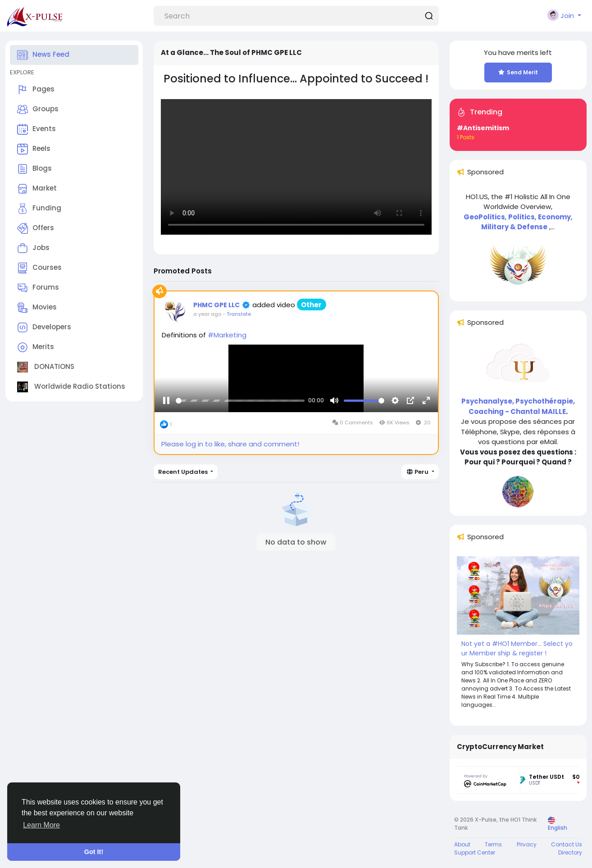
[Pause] (166, 402)
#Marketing (227, 335)
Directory (570, 852)
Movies (37, 308)
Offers (36, 228)
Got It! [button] (94, 852)
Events (36, 129)
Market (37, 189)
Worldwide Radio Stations (71, 387)
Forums (38, 288)
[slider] (240, 402)
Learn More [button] (41, 825)
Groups (38, 109)
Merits (36, 347)
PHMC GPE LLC (216, 305)
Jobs (33, 248)
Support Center (475, 852)
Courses (39, 268)
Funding (39, 209)
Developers (44, 327)
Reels (34, 149)
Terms (493, 844)
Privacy (527, 844)
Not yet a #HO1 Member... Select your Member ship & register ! (517, 648)
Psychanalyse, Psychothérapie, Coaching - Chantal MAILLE (518, 406)
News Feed (43, 55)
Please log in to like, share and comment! (230, 444)
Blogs (34, 169)
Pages (36, 90)
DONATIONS (46, 367)
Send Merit (518, 72)
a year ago (207, 314)
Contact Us (567, 844)
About (462, 844)
